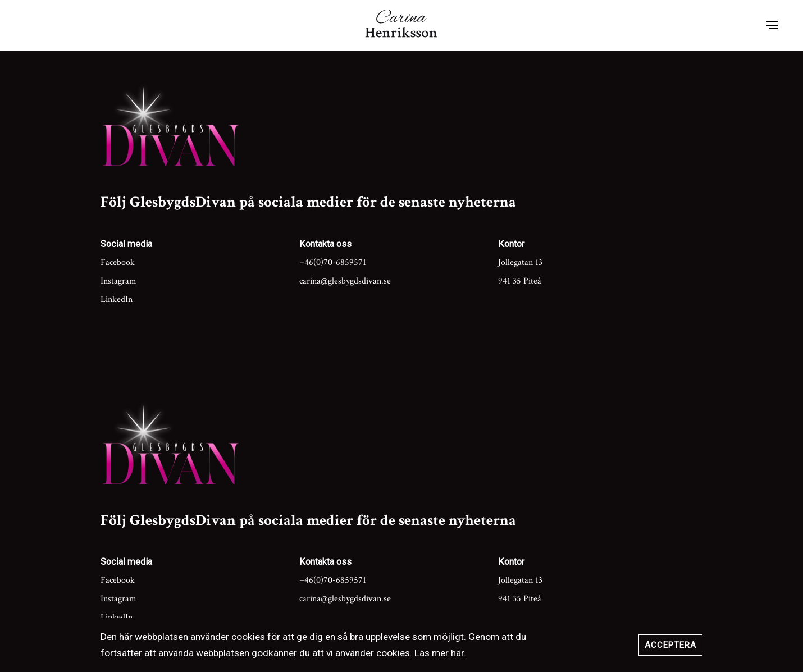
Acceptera (670, 645)
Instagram (118, 281)
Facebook (118, 262)
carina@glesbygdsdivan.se (345, 281)
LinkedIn (117, 300)
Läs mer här (439, 653)
